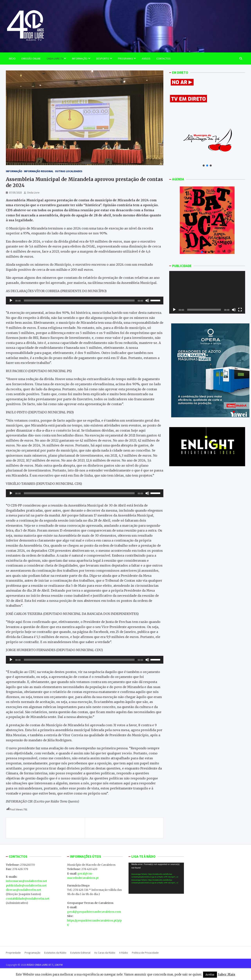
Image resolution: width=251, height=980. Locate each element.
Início (12, 58)
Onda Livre (33, 193)
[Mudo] (147, 301)
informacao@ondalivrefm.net (26, 881)
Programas (125, 58)
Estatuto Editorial (80, 953)
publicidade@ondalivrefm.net (26, 886)
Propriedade (13, 953)
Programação (32, 953)
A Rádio (124, 953)
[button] (204, 166)
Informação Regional (39, 171)
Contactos (163, 58)
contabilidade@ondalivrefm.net (28, 899)
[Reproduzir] (11, 301)
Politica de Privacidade (145, 953)
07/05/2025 (15, 193)
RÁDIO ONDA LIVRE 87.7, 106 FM (45, 965)
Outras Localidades (69, 171)
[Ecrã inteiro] (240, 310)
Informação (80, 58)
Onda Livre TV (55, 58)
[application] (85, 301)
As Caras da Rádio (105, 953)
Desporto (103, 58)
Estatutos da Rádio (55, 953)
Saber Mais (226, 974)
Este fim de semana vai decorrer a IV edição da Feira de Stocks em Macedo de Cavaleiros (47, 828)
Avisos (146, 58)
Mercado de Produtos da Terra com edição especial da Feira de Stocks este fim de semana (122, 828)
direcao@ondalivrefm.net (23, 890)
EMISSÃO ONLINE (31, 58)
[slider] (79, 301)
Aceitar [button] (210, 975)
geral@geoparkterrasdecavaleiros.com (94, 912)
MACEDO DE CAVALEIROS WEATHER (156, 916)
